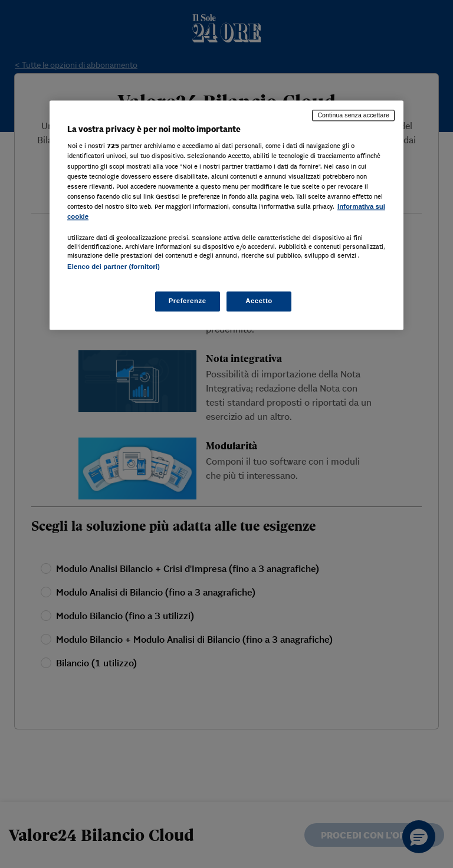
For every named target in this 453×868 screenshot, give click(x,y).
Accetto (259, 301)
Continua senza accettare (353, 115)
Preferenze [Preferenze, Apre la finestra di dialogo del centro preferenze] (188, 301)
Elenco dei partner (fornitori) (114, 267)
